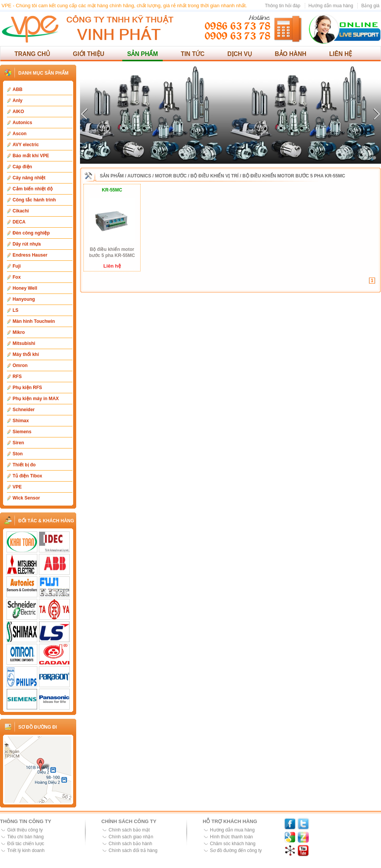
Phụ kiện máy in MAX (36, 399)
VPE (17, 487)
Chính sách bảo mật (129, 830)
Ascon (20, 134)
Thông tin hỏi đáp (283, 6)
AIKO (18, 112)
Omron (20, 365)
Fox (17, 277)
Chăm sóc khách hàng (233, 844)
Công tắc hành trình (34, 200)
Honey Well (25, 288)
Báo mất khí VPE (31, 156)
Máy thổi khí (26, 354)
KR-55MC (112, 190)
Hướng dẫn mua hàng (331, 6)
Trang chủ (32, 54)
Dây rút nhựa (27, 244)
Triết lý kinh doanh (26, 850)
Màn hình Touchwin (34, 321)
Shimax (21, 421)
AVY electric (26, 145)
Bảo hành (291, 54)
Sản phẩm (143, 54)
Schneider (24, 410)
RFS (17, 377)
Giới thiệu (89, 54)
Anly (18, 101)
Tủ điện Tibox (27, 476)
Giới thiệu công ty (25, 830)
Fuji (17, 266)
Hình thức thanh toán (231, 837)
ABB (18, 89)
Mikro (19, 332)
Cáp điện (22, 167)
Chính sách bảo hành (130, 844)
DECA (19, 222)
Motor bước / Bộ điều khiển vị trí (197, 176)
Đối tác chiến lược (26, 844)
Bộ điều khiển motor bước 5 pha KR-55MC (294, 176)
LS (15, 310)
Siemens (22, 432)
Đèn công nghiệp (31, 233)
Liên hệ (341, 54)
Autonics (22, 123)
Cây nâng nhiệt (29, 178)
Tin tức (192, 54)
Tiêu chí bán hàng (26, 837)
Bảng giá (370, 6)
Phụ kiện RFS (27, 388)
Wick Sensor (26, 498)
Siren (18, 443)
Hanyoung (24, 299)
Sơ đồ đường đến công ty (236, 850)
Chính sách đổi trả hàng (133, 850)
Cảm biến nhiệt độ (33, 189)
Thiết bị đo (24, 465)
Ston (18, 454)
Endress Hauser (30, 255)
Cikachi (21, 211)
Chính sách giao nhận (131, 837)
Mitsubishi (24, 343)
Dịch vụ (240, 54)
